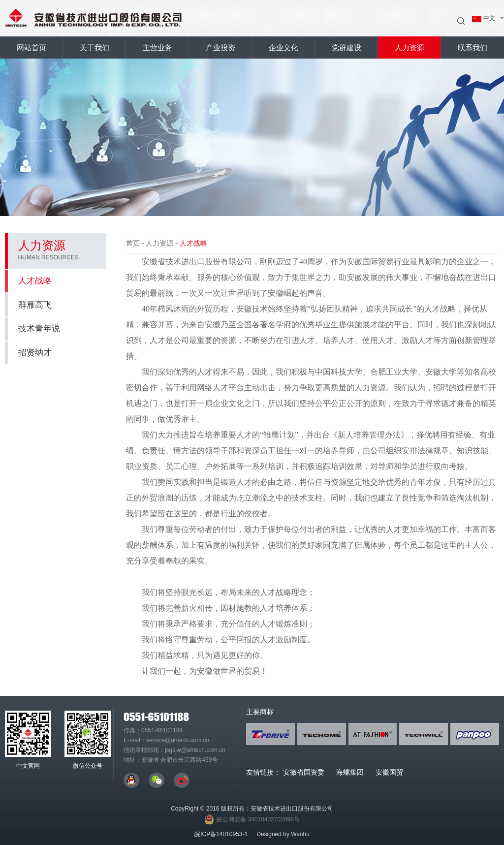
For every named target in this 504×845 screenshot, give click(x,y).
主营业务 (157, 47)
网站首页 (31, 47)
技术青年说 (39, 329)
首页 (133, 243)
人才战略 (57, 281)
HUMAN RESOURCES (48, 257)
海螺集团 (350, 772)
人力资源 (409, 47)
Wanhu (300, 834)
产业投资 (220, 47)
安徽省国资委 (304, 772)
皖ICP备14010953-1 (221, 834)
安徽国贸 (389, 772)
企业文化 (283, 47)
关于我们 (94, 47)
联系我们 (472, 47)
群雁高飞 (35, 305)
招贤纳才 (35, 353)
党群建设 (346, 47)
